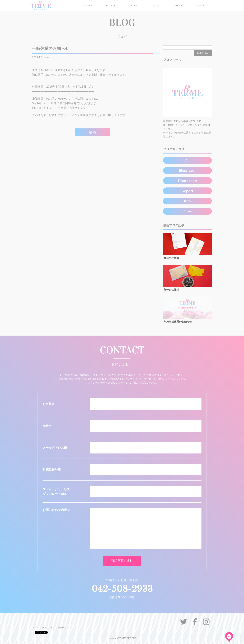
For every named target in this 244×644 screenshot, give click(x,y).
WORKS (88, 5)
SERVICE (111, 5)
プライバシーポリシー (42, 628)
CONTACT (202, 5)
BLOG (156, 5)
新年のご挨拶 (171, 258)
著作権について (65, 628)
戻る (93, 132)
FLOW (134, 5)
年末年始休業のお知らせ (178, 322)
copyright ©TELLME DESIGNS (122, 638)
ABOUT (179, 5)
